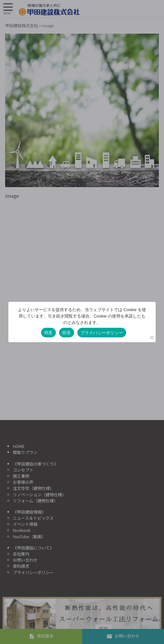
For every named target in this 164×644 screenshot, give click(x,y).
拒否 (67, 333)
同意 (49, 333)
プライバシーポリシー (102, 333)
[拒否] (151, 337)
